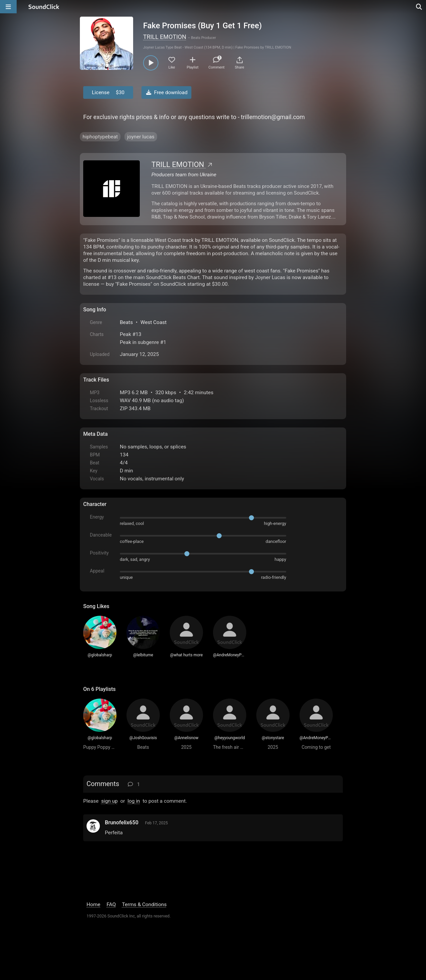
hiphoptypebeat (100, 137)
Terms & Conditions (144, 904)
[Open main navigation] (8, 7)
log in (134, 801)
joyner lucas (141, 137)
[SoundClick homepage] (44, 7)
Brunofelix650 (122, 822)
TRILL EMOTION (165, 37)
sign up (109, 801)
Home (93, 904)
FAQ (111, 904)
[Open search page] (419, 7)
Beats (126, 322)
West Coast (154, 322)
